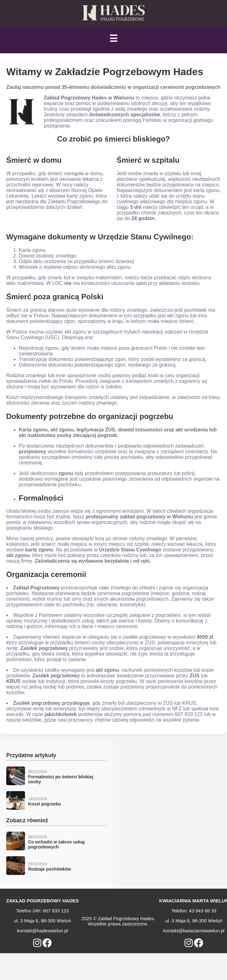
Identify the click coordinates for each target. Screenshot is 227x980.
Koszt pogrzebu (44, 804)
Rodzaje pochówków (50, 869)
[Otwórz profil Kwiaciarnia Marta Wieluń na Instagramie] (189, 943)
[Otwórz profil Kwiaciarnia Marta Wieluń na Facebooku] (199, 943)
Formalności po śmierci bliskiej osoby (61, 779)
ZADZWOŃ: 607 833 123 (49, 950)
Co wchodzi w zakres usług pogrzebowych (56, 844)
